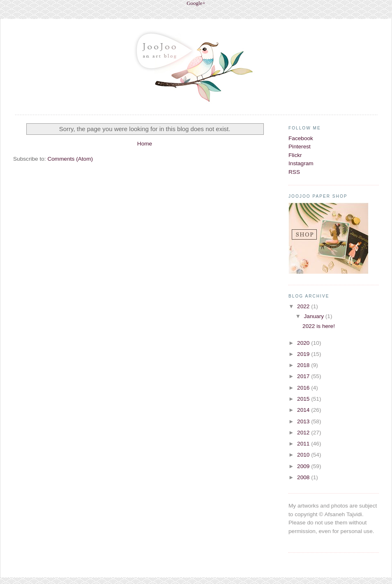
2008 (304, 477)
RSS (294, 172)
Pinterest (300, 147)
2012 (304, 433)
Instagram (301, 163)
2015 (304, 399)
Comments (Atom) (70, 159)
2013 (304, 421)
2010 (304, 455)
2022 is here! (319, 326)
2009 (304, 466)
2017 (304, 376)
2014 (304, 410)
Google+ (196, 3)
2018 (304, 365)
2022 (304, 306)
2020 (304, 343)
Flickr (295, 155)
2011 (304, 444)
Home (145, 144)
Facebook (301, 138)
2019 (304, 354)
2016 (304, 388)
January (314, 316)
